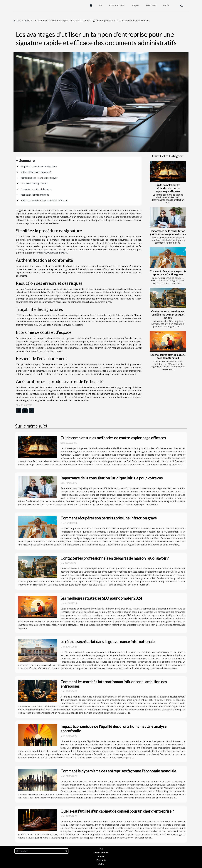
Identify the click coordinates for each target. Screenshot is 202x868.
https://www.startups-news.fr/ (52, 253)
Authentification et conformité (36, 172)
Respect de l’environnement (35, 195)
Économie (151, 6)
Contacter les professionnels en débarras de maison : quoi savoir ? (168, 315)
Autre (166, 6)
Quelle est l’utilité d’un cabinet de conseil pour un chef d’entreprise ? (117, 811)
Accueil (17, 20)
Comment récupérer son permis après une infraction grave (168, 273)
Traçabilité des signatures (34, 183)
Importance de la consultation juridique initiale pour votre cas (168, 232)
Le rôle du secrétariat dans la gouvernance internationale (108, 642)
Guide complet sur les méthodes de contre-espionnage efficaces (168, 188)
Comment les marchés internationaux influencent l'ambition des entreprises (114, 684)
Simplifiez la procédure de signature (39, 166)
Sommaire (27, 160)
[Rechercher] (41, 851)
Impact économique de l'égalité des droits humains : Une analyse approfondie (113, 729)
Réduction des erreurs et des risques (39, 178)
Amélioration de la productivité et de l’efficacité (44, 200)
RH (101, 6)
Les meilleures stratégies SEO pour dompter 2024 (168, 356)
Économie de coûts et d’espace (36, 189)
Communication (117, 6)
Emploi (136, 6)
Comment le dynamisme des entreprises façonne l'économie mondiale (118, 771)
